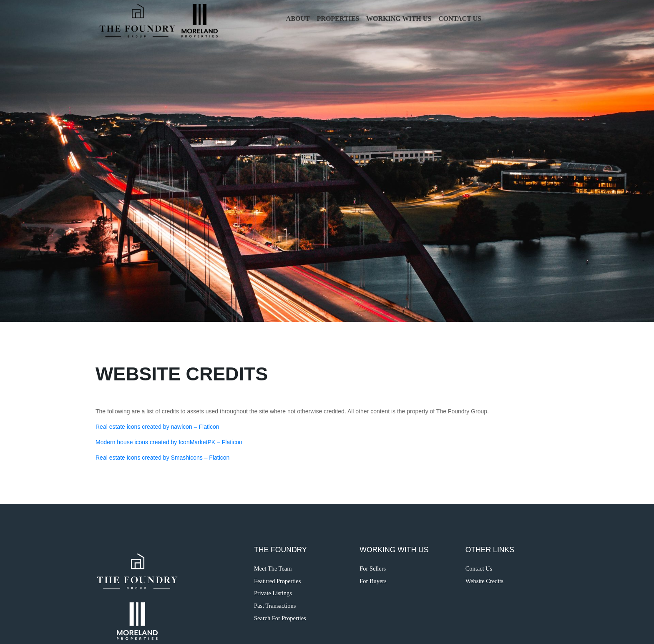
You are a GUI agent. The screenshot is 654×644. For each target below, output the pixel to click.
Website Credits (484, 581)
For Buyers (373, 581)
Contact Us (460, 19)
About (298, 19)
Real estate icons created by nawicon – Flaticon (157, 427)
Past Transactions (275, 606)
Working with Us (399, 19)
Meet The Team (273, 569)
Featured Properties (277, 581)
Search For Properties (280, 618)
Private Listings (273, 593)
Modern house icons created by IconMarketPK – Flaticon (169, 442)
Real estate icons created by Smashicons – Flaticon (162, 458)
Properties (338, 19)
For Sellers (373, 569)
